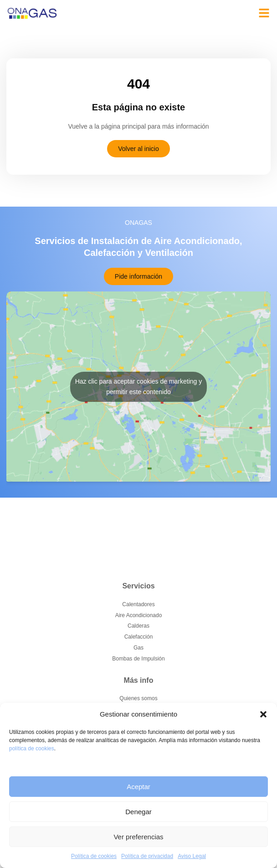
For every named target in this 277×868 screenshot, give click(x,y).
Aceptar (138, 787)
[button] (263, 714)
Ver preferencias (138, 837)
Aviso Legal (192, 856)
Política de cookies (94, 856)
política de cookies (32, 748)
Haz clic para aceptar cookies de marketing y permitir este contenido (139, 387)
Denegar (138, 812)
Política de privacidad (147, 856)
